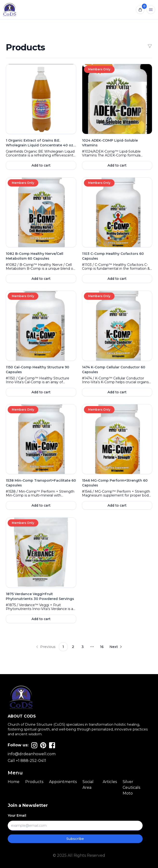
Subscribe (75, 839)
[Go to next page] (116, 647)
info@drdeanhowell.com (32, 754)
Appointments (63, 782)
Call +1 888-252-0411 (27, 761)
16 (102, 647)
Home (14, 782)
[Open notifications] (140, 10)
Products (34, 782)
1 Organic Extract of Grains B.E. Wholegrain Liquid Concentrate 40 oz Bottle (41, 145)
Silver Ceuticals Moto (131, 787)
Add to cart (41, 165)
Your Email (17, 815)
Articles (110, 782)
